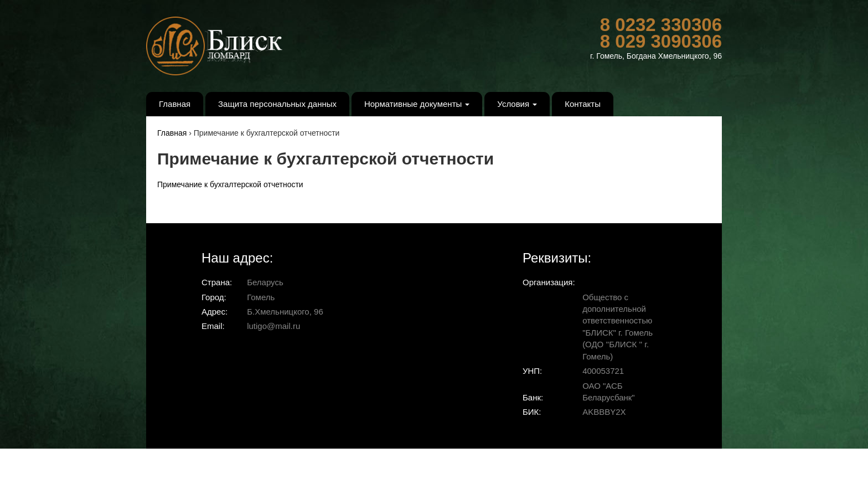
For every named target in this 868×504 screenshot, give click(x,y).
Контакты (583, 104)
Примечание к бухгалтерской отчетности (230, 184)
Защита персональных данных (277, 104)
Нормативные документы (417, 104)
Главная (175, 104)
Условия (517, 104)
